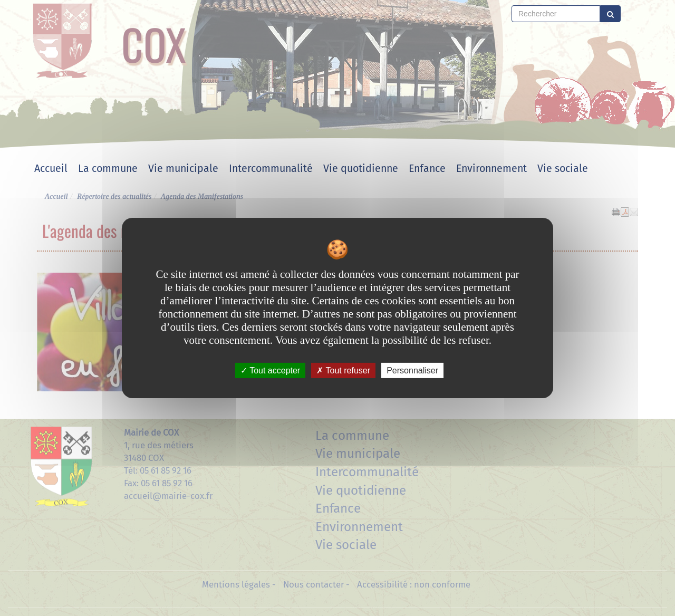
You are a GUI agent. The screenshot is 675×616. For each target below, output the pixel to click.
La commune (108, 169)
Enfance (427, 169)
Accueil (51, 169)
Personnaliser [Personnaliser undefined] (412, 370)
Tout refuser (343, 370)
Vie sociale (563, 169)
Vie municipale (183, 169)
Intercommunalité (271, 169)
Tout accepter (270, 370)
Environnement (491, 169)
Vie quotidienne (361, 169)
